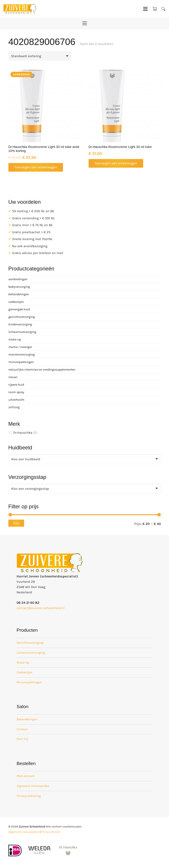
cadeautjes (16, 302)
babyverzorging (19, 287)
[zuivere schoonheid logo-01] (20, 9)
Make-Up (23, 663)
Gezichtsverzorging (30, 643)
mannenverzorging (22, 354)
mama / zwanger (20, 347)
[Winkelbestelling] (40, 56)
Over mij (22, 739)
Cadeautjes (24, 672)
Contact (22, 729)
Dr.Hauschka (23, 433)
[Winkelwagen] (155, 9)
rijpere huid (16, 385)
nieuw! (13, 377)
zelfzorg (14, 407)
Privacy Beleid (51, 832)
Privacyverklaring (29, 796)
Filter (16, 523)
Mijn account (26, 776)
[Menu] (145, 9)
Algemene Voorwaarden (33, 786)
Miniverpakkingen (29, 682)
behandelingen (19, 294)
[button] (163, 9)
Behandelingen (27, 719)
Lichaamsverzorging (31, 653)
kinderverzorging (20, 324)
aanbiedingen (18, 279)
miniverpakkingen (21, 362)
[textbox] (26, 459)
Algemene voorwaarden (24, 832)
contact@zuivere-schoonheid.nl (41, 608)
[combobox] (85, 459)
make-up (15, 339)
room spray (16, 392)
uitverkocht (16, 400)
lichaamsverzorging (22, 332)
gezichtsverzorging (22, 317)
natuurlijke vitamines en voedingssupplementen (42, 370)
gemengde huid (19, 309)
